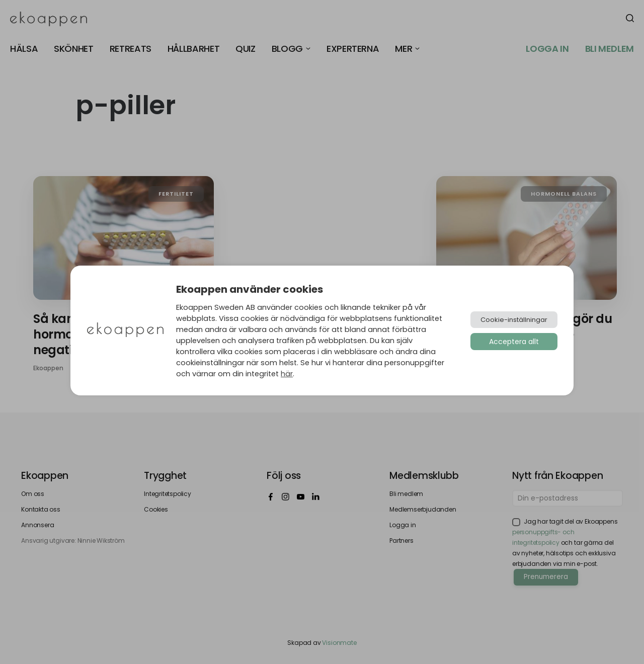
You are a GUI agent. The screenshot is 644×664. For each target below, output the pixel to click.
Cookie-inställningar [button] (514, 320)
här (287, 374)
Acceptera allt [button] (514, 342)
